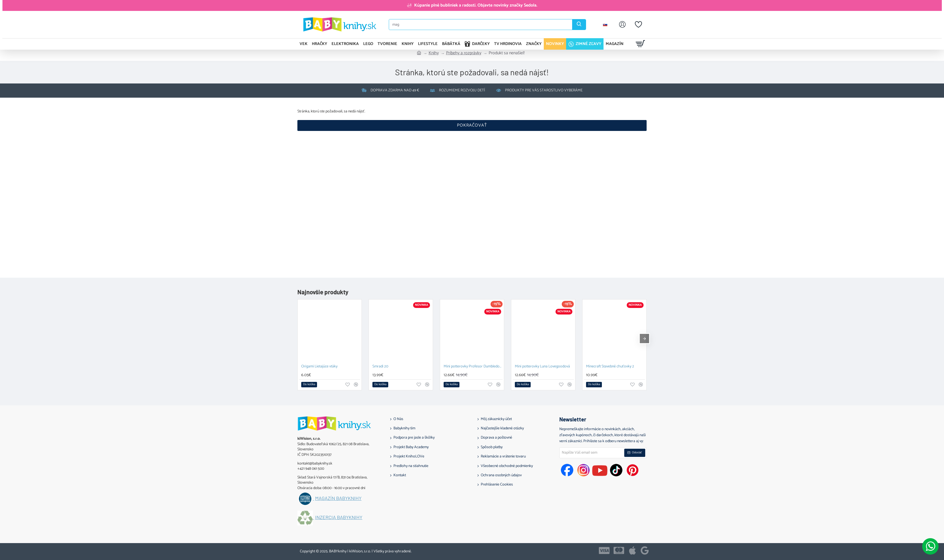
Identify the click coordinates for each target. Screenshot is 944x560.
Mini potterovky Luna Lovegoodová (542, 367)
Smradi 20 (380, 367)
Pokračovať (472, 125)
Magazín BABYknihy (338, 498)
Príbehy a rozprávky (464, 53)
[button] (309, 385)
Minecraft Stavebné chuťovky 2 (610, 367)
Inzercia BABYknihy (339, 517)
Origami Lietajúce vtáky (319, 367)
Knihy (434, 53)
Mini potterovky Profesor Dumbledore (473, 367)
